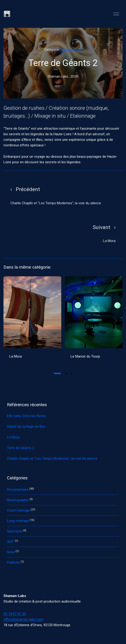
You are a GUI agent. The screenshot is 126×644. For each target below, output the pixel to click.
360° (11, 542)
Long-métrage (18, 521)
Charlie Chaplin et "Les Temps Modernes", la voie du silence (52, 459)
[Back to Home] (7, 14)
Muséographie (18, 500)
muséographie (70, 50)
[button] (116, 14)
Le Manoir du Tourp (85, 356)
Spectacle (15, 531)
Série (11, 552)
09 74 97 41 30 (15, 614)
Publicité (14, 562)
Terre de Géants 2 (21, 448)
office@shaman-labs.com (23, 619)
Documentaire (18, 490)
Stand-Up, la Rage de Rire (26, 427)
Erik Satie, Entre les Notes (26, 416)
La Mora (16, 356)
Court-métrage (19, 510)
